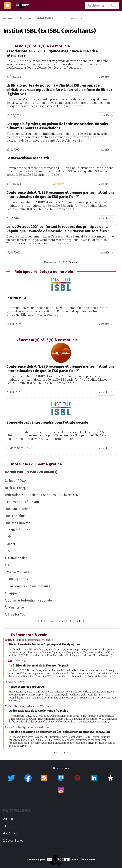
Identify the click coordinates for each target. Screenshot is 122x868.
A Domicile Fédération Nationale (28, 600)
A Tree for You (15, 614)
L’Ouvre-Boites (13, 841)
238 (79, 621)
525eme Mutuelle (17, 572)
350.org (10, 544)
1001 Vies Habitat (17, 523)
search (113, 5)
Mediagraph (11, 826)
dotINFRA (10, 833)
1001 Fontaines (16, 516)
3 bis (8, 537)
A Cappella (12, 593)
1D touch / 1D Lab (18, 530)
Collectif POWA (15, 481)
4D (7, 565)
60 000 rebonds (16, 579)
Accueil (8, 18)
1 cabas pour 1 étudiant (22, 502)
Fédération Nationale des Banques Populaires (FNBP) (44, 495)
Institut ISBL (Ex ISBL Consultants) (31, 472)
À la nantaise (14, 607)
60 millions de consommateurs (27, 586)
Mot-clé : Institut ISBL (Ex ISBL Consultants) (52, 18)
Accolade (10, 819)
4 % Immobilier (16, 558)
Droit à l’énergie (17, 488)
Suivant (73, 262)
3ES (7, 551)
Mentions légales (36, 860)
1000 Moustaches (17, 509)
